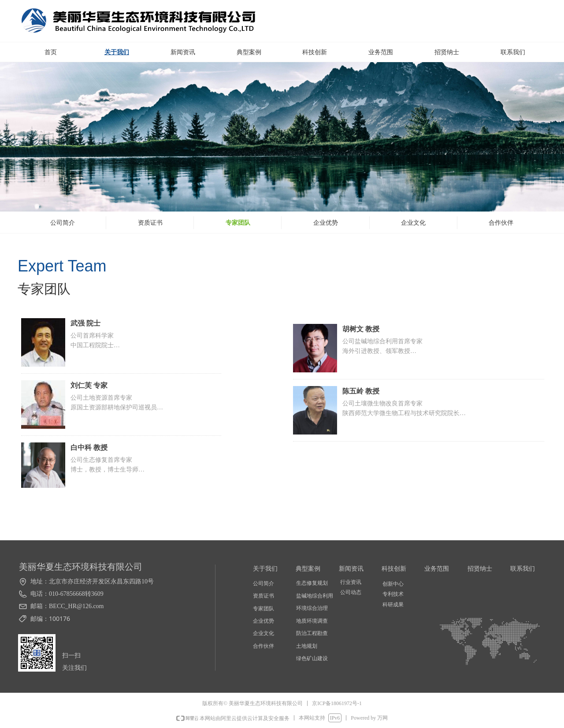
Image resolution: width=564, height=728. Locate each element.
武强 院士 (85, 323)
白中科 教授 (89, 448)
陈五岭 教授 (361, 391)
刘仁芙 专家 (89, 385)
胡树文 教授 (361, 329)
